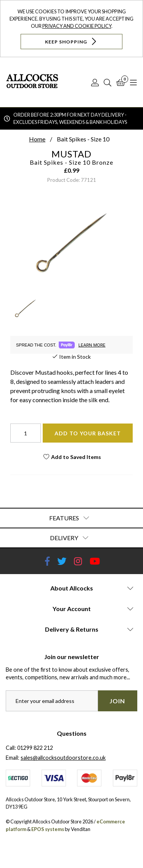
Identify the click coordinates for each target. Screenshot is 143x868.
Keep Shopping (71, 41)
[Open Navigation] (133, 82)
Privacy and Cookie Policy (77, 26)
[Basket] (121, 82)
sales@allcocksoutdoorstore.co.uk (63, 758)
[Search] (108, 82)
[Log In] (95, 82)
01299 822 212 (35, 748)
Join (117, 701)
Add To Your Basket (88, 433)
